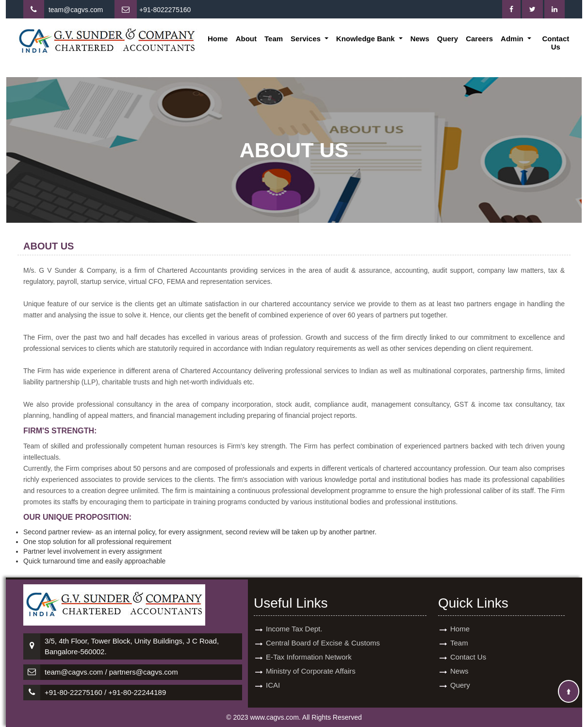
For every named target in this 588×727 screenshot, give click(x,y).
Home (218, 39)
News (420, 39)
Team (274, 39)
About (246, 39)
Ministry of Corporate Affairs (311, 662)
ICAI (273, 676)
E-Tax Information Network (309, 648)
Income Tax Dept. (294, 620)
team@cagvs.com (76, 10)
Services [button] (307, 39)
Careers (479, 39)
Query (448, 39)
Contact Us (555, 43)
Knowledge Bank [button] (367, 39)
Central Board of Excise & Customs (323, 634)
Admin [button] (513, 39)
